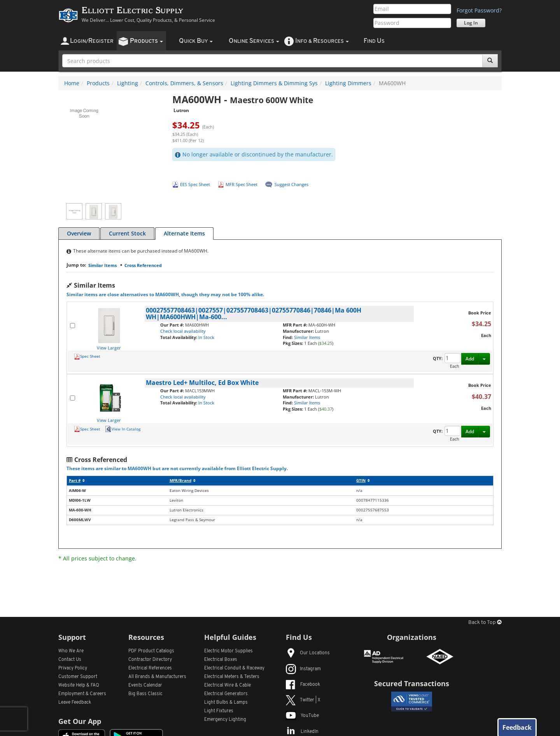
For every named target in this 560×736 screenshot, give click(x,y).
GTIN (363, 480)
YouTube (302, 716)
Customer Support (78, 677)
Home (72, 83)
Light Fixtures (219, 711)
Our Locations (308, 653)
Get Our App (80, 721)
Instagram (303, 669)
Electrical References (150, 668)
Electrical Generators (226, 694)
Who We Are (71, 651)
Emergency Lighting (225, 720)
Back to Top (485, 623)
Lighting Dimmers (348, 83)
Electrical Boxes (221, 660)
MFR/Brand (183, 480)
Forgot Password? (479, 10)
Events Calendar (145, 685)
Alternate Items (184, 233)
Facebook (303, 685)
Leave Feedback (75, 703)
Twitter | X (303, 700)
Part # (77, 480)
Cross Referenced (143, 265)
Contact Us (70, 660)
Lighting (128, 83)
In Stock (206, 337)
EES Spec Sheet (195, 184)
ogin (92, 41)
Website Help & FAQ (79, 685)
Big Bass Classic (145, 694)
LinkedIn (302, 732)
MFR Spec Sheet (241, 184)
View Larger (109, 348)
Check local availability (183, 331)
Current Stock (127, 233)
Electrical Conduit (234, 668)
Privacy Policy (73, 668)
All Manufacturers (157, 677)
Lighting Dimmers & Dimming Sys (274, 83)
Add (470, 359)
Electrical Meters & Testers (232, 677)
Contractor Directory (150, 660)
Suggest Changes (291, 184)
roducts (146, 41)
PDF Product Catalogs (151, 651)
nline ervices (254, 41)
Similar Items (102, 265)
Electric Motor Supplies (228, 651)
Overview (79, 233)
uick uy (196, 41)
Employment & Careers (82, 694)
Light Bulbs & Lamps (226, 703)
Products (98, 83)
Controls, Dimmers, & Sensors (184, 83)
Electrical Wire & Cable (227, 685)
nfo (322, 41)
